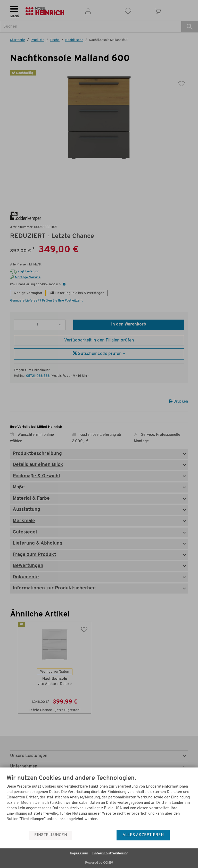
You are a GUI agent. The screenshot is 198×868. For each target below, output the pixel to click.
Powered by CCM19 (99, 863)
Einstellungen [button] (51, 835)
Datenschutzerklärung (110, 853)
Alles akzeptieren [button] (143, 835)
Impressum (79, 853)
